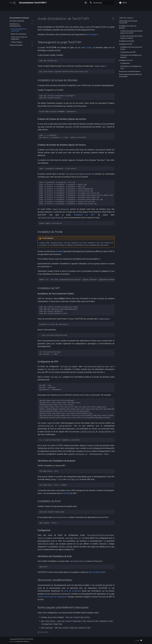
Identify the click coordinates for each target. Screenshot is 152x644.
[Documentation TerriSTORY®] (13, 3)
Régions (36, 8)
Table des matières (126, 18)
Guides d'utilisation (24, 8)
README (67, 493)
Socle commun (47, 8)
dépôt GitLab (86, 47)
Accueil (12, 8)
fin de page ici (93, 34)
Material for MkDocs (23, 641)
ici (47, 245)
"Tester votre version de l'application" (52, 597)
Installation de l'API (84, 215)
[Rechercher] (101, 3)
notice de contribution (72, 591)
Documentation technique (64, 8)
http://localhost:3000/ (97, 572)
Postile (59, 251)
